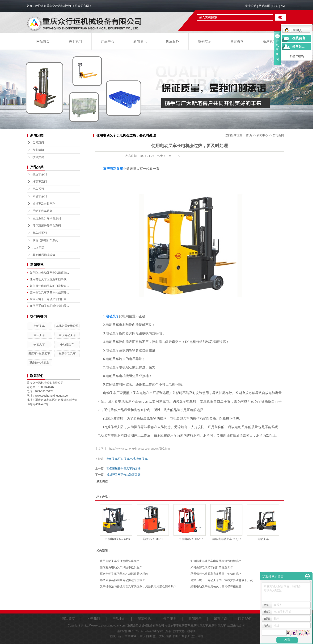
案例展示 (205, 42)
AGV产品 (38, 248)
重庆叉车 (39, 335)
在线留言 (299, 38)
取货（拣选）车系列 (45, 240)
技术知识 (38, 157)
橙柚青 (192, 631)
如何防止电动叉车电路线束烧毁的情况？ (216, 561)
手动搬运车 (67, 344)
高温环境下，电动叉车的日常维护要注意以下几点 (222, 580)
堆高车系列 (40, 182)
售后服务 (172, 42)
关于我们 (75, 42)
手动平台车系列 (42, 211)
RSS (275, 6)
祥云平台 (166, 631)
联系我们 (269, 42)
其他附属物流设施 (44, 255)
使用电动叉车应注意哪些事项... (49, 279)
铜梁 (168, 636)
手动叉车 (39, 344)
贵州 (188, 636)
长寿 (181, 636)
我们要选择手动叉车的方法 (123, 469)
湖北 (201, 636)
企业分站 (251, 6)
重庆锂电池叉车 (39, 363)
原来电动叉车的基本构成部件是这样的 (124, 574)
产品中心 (108, 42)
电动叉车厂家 (115, 459)
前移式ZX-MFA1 (153, 539)
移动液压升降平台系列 (47, 226)
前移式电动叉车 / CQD (226, 539)
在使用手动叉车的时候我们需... (49, 306)
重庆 (143, 636)
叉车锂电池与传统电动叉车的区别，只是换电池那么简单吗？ (138, 587)
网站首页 (43, 42)
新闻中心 (262, 135)
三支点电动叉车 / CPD (116, 539)
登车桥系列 (40, 233)
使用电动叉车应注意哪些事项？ (120, 561)
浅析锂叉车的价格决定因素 (123, 475)
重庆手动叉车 (67, 354)
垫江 (194, 636)
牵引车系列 (40, 196)
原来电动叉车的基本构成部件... (49, 293)
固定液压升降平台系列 (47, 218)
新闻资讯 (140, 42)
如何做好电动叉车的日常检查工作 (212, 567)
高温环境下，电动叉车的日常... (49, 299)
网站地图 (264, 6)
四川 (149, 636)
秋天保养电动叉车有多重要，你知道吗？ (216, 574)
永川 (175, 636)
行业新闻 (38, 150)
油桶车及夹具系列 (44, 204)
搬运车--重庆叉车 (39, 354)
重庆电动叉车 (67, 335)
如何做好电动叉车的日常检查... (49, 286)
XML (283, 6)
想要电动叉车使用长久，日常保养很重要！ (217, 587)
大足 (162, 636)
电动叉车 (39, 326)
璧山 (156, 636)
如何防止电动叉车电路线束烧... (49, 273)
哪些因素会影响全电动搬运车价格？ (123, 580)
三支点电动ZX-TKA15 (190, 539)
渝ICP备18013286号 (130, 631)
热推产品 (115, 636)
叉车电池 (130, 459)
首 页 (249, 135)
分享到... (298, 46)
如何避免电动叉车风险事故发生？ (121, 567)
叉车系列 (38, 189)
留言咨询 (237, 42)
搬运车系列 (40, 174)
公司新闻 (38, 143)
